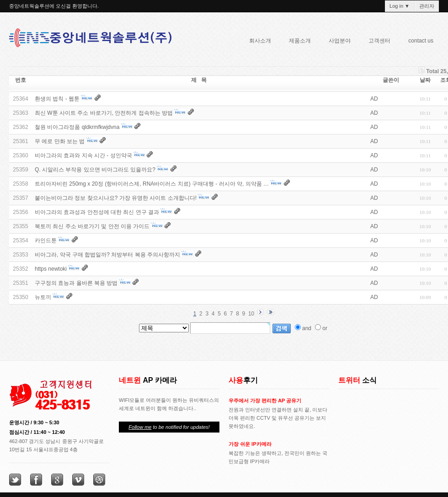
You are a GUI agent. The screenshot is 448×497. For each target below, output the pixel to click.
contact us (421, 41)
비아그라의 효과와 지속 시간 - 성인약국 (83, 155)
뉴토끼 (43, 297)
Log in (400, 6)
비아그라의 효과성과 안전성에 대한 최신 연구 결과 (97, 212)
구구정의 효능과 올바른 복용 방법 (76, 283)
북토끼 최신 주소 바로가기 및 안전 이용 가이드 (92, 226)
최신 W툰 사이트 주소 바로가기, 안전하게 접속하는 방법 (104, 113)
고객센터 (379, 41)
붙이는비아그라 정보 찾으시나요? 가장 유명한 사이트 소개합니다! (116, 198)
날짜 (425, 80)
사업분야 (337, 42)
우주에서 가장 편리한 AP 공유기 (265, 401)
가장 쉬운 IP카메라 (250, 444)
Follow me (140, 427)
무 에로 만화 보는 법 (60, 141)
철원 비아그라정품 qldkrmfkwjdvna (77, 127)
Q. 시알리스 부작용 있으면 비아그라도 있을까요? (95, 170)
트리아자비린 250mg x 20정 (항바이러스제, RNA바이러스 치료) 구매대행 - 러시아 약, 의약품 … (152, 184)
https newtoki (51, 269)
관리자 (427, 6)
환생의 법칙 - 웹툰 (57, 99)
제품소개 (297, 42)
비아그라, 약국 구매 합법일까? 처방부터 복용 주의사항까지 (107, 255)
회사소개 (257, 42)
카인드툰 (46, 240)
